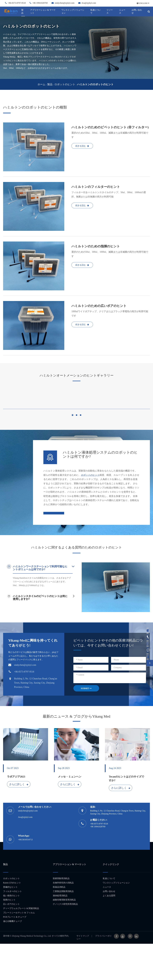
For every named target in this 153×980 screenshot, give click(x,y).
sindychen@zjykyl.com (65, 3)
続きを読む (82, 146)
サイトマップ (83, 972)
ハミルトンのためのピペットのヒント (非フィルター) (110, 127)
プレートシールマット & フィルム (19, 949)
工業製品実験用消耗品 (63, 927)
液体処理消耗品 (60, 932)
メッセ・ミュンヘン (70, 813)
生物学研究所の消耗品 (63, 919)
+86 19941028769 (40, 3)
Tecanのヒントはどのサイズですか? (126, 815)
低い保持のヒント (11, 932)
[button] (73, 451)
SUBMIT (86, 725)
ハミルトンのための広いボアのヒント (99, 306)
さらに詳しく (19, 820)
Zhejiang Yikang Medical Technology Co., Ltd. (32, 972)
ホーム (41, 84)
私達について (96, 11)
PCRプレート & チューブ (15, 953)
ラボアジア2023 (16, 813)
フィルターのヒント (12, 927)
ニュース (122, 11)
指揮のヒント (9, 936)
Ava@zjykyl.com (89, 3)
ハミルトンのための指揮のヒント (96, 246)
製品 (22, 11)
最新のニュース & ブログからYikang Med (76, 753)
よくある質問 (109, 932)
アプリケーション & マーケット (43, 11)
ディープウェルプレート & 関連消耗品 (21, 945)
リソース (110, 11)
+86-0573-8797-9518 (17, 3)
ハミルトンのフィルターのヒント (96, 187)
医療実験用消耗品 (61, 915)
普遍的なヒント (10, 923)
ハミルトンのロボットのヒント (95, 84)
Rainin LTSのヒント (12, 919)
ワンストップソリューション (73, 11)
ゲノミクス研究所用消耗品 (65, 940)
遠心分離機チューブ (12, 957)
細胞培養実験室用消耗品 (64, 936)
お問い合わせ (137, 11)
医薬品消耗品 (59, 923)
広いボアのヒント (11, 940)
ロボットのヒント (65, 84)
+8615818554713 (25, 876)
